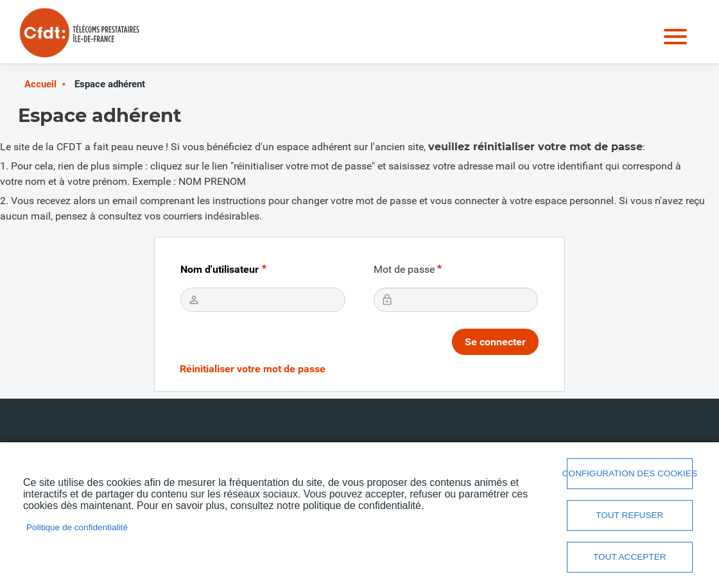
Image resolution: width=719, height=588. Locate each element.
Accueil (40, 84)
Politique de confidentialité (77, 527)
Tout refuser (629, 515)
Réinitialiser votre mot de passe (253, 369)
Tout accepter (630, 557)
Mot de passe (404, 269)
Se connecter (495, 342)
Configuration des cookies (629, 473)
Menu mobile (675, 37)
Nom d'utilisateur (220, 269)
